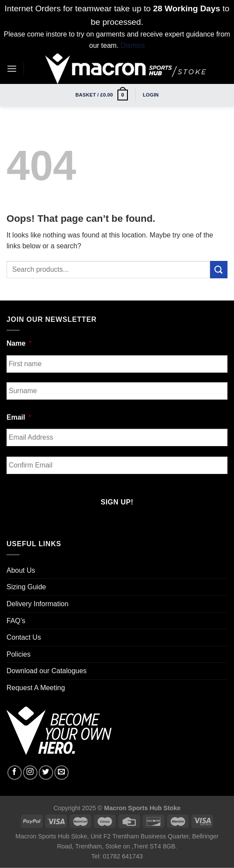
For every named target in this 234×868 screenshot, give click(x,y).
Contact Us (24, 637)
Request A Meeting (36, 688)
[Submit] (219, 269)
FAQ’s (16, 621)
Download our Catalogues (47, 671)
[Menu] (12, 68)
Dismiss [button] (133, 45)
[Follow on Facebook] (15, 773)
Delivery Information (37, 604)
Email (19, 417)
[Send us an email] (62, 773)
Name (19, 343)
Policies (18, 654)
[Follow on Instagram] (30, 773)
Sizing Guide (26, 587)
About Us (21, 570)
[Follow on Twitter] (46, 773)
